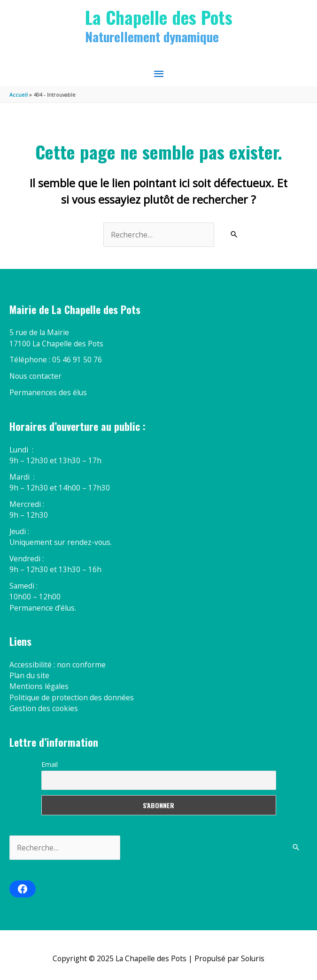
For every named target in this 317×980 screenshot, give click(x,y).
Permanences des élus (48, 392)
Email (50, 764)
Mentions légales (39, 686)
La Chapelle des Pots (159, 17)
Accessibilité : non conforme (58, 665)
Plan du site (29, 675)
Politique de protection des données (72, 697)
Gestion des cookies (44, 708)
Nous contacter (35, 376)
